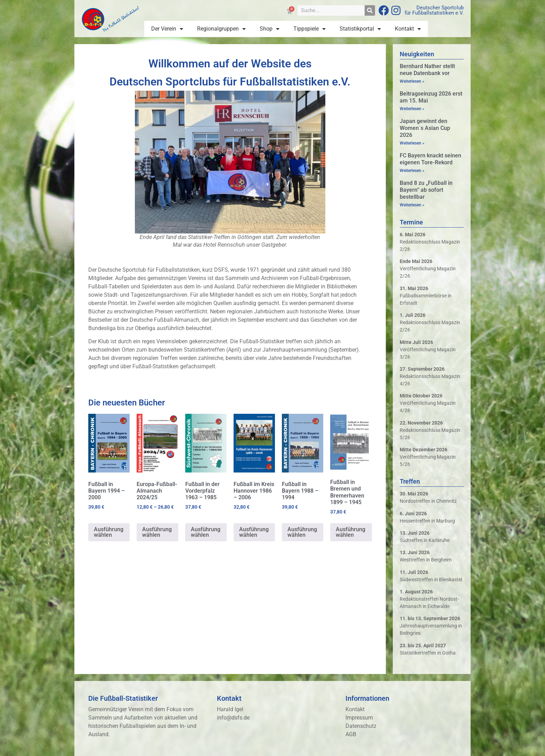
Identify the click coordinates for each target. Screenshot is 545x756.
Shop (270, 29)
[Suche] (370, 10)
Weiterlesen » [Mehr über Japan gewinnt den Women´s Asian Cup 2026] (412, 143)
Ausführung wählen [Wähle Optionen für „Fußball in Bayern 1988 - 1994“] (302, 532)
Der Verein (167, 29)
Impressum (359, 718)
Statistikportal (360, 29)
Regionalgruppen (221, 29)
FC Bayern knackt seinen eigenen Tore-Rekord (430, 159)
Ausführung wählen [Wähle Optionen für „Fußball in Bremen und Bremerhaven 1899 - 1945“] (351, 532)
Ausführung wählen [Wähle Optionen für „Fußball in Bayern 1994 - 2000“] (109, 532)
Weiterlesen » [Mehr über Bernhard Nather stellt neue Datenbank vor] (412, 81)
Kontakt (408, 29)
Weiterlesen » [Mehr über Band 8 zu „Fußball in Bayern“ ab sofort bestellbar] (412, 205)
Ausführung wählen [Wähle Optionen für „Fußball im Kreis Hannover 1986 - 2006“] (254, 532)
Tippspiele (310, 29)
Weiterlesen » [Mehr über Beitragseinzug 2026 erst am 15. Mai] (412, 109)
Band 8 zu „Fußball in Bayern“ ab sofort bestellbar (426, 190)
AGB (351, 734)
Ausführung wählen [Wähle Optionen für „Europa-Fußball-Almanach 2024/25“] (157, 532)
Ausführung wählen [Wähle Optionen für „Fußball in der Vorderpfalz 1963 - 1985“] (206, 532)
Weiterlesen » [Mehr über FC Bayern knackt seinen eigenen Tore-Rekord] (412, 171)
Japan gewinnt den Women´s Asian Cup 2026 (425, 128)
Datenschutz (361, 726)
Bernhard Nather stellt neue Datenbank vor (427, 70)
